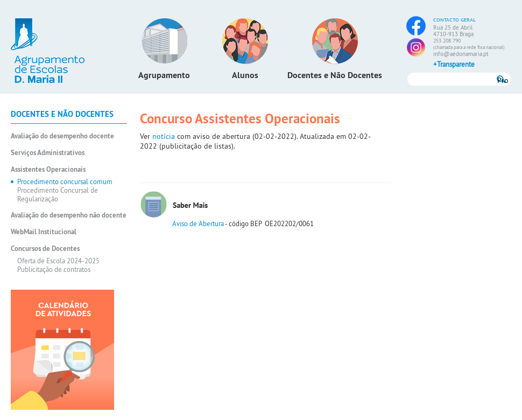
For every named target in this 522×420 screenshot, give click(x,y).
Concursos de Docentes (45, 248)
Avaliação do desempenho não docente (69, 215)
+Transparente (454, 64)
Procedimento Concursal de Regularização (58, 194)
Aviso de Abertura (198, 223)
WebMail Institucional (44, 232)
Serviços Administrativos (48, 153)
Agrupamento (164, 75)
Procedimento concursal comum (65, 181)
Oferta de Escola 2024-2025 (58, 261)
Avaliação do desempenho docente (62, 136)
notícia (165, 136)
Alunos (245, 75)
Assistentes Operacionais (48, 169)
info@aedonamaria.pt (461, 54)
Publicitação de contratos (54, 269)
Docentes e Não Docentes (335, 75)
